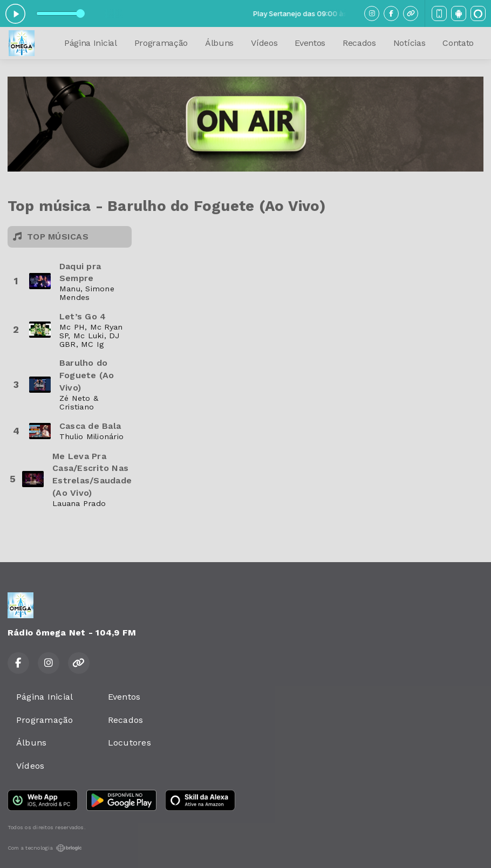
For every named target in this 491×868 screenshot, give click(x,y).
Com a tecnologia (45, 848)
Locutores (129, 743)
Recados (359, 43)
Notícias (409, 43)
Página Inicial (91, 43)
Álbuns (219, 43)
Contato (458, 43)
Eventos (310, 43)
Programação (161, 43)
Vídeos (264, 43)
